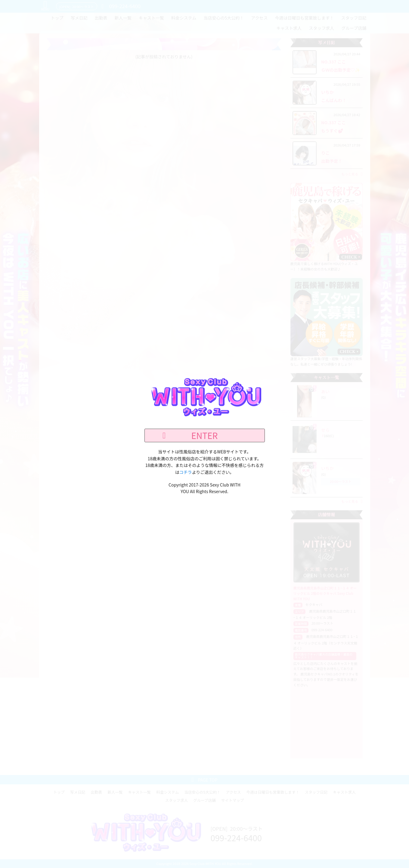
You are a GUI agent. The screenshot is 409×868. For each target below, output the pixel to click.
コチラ (186, 472)
